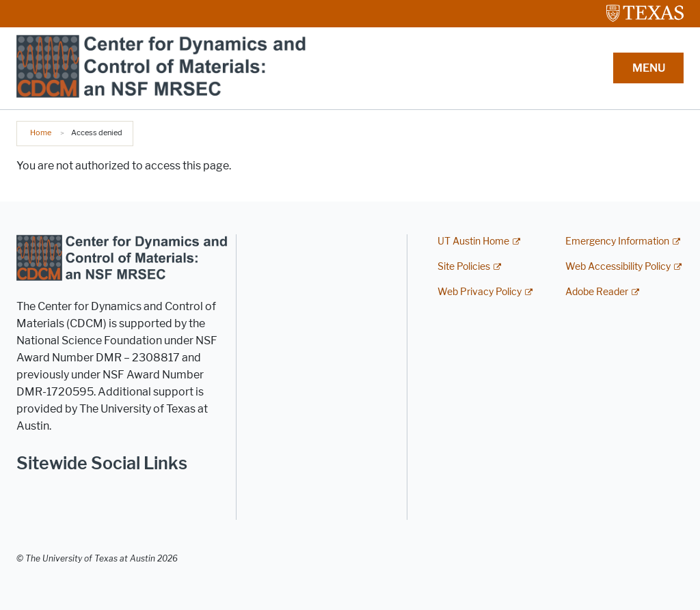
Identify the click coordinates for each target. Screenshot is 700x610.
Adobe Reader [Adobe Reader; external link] (597, 292)
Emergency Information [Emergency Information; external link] (617, 241)
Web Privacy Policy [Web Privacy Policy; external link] (480, 292)
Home (41, 133)
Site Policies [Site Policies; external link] (464, 267)
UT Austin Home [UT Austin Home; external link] (473, 241)
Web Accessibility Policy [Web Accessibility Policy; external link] (618, 267)
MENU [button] (649, 68)
